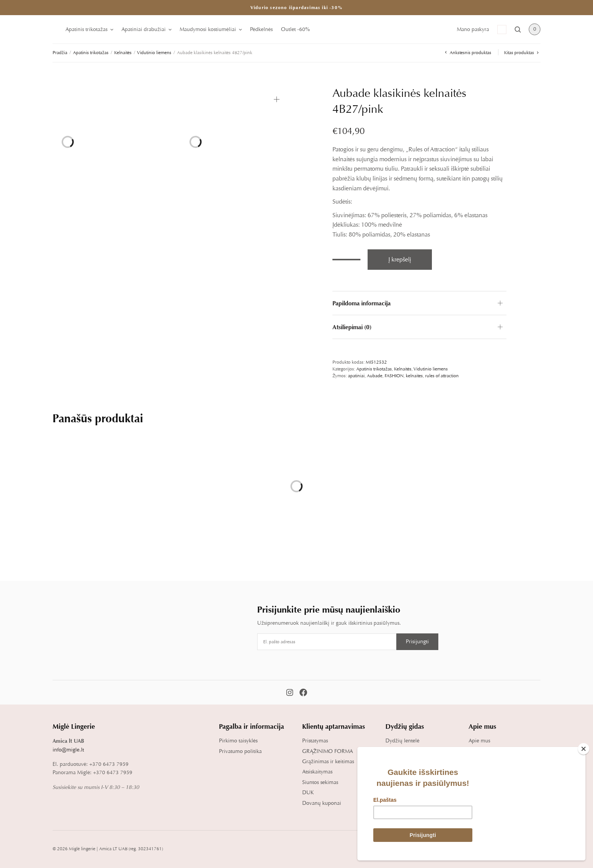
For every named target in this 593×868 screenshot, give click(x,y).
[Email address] (327, 642)
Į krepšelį (400, 260)
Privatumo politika (240, 751)
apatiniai (356, 376)
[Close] (584, 749)
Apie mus (479, 741)
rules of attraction (442, 376)
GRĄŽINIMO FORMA (328, 751)
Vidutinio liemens (154, 53)
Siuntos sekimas (320, 782)
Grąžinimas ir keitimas (328, 761)
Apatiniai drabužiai (144, 29)
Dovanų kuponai (322, 803)
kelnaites (414, 376)
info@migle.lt (68, 750)
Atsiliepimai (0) (352, 327)
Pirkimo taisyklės (238, 741)
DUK (308, 793)
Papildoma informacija (362, 303)
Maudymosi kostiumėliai (208, 29)
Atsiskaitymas (317, 772)
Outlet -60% (295, 29)
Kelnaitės (123, 53)
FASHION (394, 376)
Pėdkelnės (261, 29)
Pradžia (60, 53)
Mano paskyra (473, 29)
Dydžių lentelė (402, 741)
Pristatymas (315, 741)
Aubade (375, 376)
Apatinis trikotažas (86, 29)
